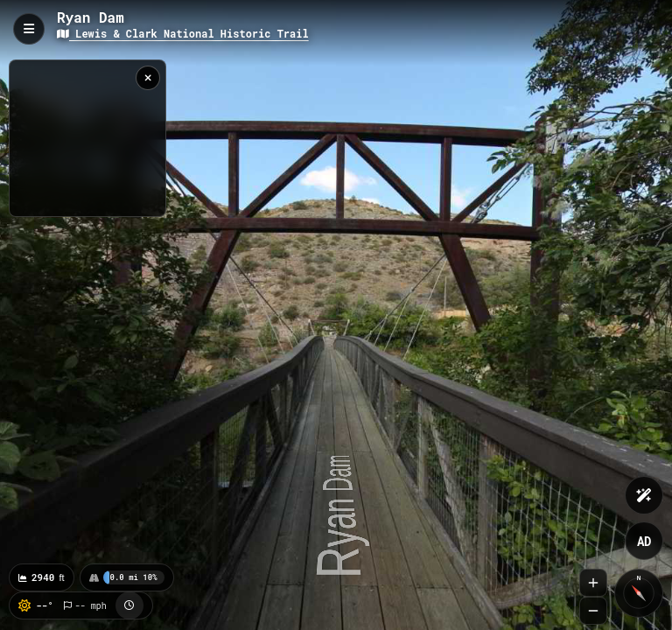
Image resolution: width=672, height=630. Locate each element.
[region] (87, 138)
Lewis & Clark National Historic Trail (183, 33)
